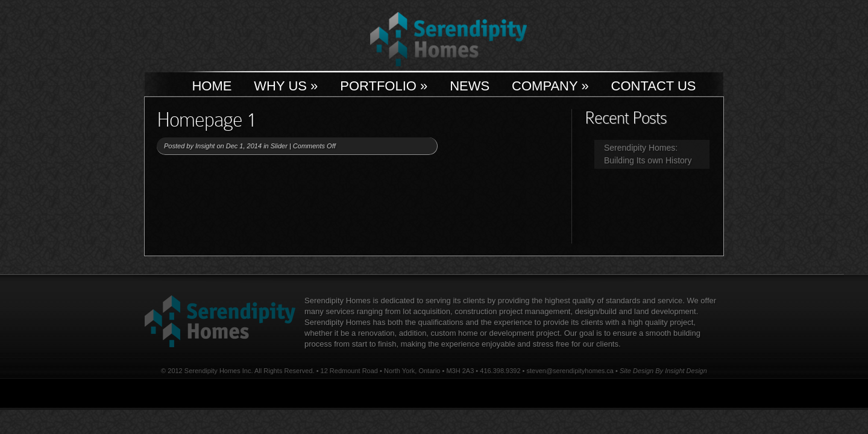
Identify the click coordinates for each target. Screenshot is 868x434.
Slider (279, 146)
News (470, 86)
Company (550, 86)
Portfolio (384, 86)
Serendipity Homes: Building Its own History (648, 154)
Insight (205, 146)
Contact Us (654, 86)
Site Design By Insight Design (663, 371)
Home (212, 86)
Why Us (286, 86)
